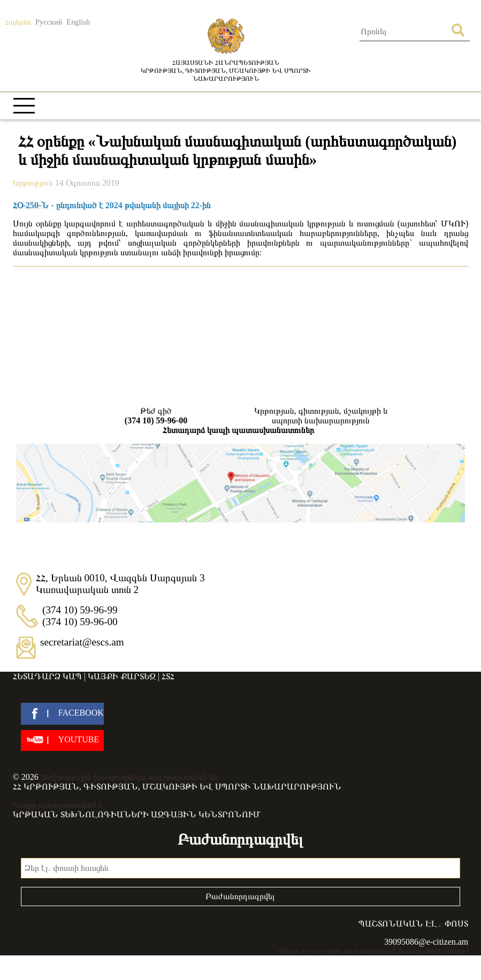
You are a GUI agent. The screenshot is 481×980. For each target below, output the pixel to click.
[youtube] (62, 740)
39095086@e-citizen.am (426, 942)
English (78, 22)
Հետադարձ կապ (47, 676)
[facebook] (62, 714)
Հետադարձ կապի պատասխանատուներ (238, 430)
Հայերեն (18, 22)
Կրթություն (34, 183)
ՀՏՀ (168, 676)
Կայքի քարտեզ (122, 676)
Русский (49, 22)
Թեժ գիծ (156, 416)
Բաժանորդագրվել (240, 896)
